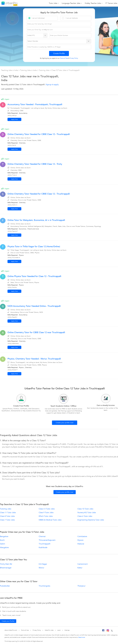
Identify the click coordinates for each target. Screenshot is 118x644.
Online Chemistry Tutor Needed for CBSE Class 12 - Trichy (35, 164)
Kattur (80, 568)
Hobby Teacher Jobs (93, 3)
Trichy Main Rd (6, 564)
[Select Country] (37, 35)
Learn (59, 630)
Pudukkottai (5, 586)
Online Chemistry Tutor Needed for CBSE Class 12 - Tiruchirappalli (39, 134)
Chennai (42, 536)
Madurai (81, 544)
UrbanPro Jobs (49, 630)
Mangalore (4, 547)
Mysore (80, 540)
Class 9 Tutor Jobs (46, 513)
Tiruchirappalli (45, 544)
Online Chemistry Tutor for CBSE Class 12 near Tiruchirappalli (36, 332)
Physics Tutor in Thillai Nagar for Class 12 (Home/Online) (34, 247)
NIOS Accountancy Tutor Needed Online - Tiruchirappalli (34, 306)
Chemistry (22, 143)
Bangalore (4, 536)
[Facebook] (103, 631)
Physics (21, 255)
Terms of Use (25, 630)
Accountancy (23, 113)
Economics (23, 229)
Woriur (41, 568)
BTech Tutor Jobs (46, 516)
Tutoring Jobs (44, 70)
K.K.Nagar (43, 564)
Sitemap (67, 630)
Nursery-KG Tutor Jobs (87, 513)
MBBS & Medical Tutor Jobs (50, 520)
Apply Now (14, 119)
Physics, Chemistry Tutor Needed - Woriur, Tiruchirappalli (34, 359)
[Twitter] (112, 631)
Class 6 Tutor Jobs (85, 516)
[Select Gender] (59, 41)
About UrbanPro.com (11, 630)
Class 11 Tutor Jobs (8, 513)
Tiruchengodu (44, 586)
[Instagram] (108, 631)
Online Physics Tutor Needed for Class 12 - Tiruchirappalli (34, 276)
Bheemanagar (6, 568)
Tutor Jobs (53, 3)
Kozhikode (43, 547)
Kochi (2, 540)
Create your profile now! (65, 423)
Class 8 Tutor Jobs (7, 516)
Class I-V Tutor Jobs (47, 509)
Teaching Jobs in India (10, 70)
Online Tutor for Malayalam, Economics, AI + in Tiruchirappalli (36, 220)
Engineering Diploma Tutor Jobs (91, 520)
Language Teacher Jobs (71, 3)
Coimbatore (82, 536)
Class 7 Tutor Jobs (7, 520)
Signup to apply (52, 85)
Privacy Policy (37, 630)
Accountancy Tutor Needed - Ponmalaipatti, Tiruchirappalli (35, 104)
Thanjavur (81, 586)
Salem (3, 544)
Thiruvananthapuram (47, 540)
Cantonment (83, 564)
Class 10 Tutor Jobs (85, 509)
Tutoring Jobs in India (29, 70)
